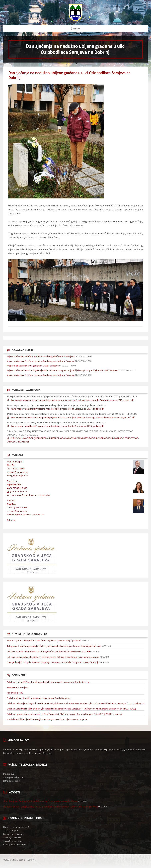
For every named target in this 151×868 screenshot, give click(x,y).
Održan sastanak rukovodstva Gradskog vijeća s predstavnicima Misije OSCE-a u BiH (48, 651)
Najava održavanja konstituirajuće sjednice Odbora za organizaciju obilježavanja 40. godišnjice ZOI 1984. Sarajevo (62, 370)
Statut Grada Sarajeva (18, 687)
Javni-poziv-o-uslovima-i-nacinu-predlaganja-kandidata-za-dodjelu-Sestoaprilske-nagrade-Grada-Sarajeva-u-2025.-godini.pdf (72, 400)
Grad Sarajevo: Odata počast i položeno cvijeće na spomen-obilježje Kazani (44, 640)
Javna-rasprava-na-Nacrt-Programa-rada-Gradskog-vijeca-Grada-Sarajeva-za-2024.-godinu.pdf (57, 426)
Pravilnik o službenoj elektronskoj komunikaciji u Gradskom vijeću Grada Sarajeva (47, 719)
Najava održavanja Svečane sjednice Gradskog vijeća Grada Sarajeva (41, 356)
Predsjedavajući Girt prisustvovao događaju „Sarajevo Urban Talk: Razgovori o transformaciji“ (53, 662)
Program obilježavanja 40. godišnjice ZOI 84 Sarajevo (33, 366)
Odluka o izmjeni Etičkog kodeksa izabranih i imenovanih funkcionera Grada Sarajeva (48, 682)
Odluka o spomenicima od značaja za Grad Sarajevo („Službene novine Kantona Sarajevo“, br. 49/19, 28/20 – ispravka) (65, 714)
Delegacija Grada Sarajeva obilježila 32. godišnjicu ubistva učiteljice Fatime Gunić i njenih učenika (54, 646)
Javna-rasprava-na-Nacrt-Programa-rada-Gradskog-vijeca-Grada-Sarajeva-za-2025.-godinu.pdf (57, 409)
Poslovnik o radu (15, 693)
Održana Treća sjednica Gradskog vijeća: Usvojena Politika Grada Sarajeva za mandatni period (53, 657)
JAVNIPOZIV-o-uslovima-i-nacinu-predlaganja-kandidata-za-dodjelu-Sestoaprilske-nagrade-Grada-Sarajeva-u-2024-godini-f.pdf (73, 417)
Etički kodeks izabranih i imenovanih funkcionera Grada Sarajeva (38, 698)
